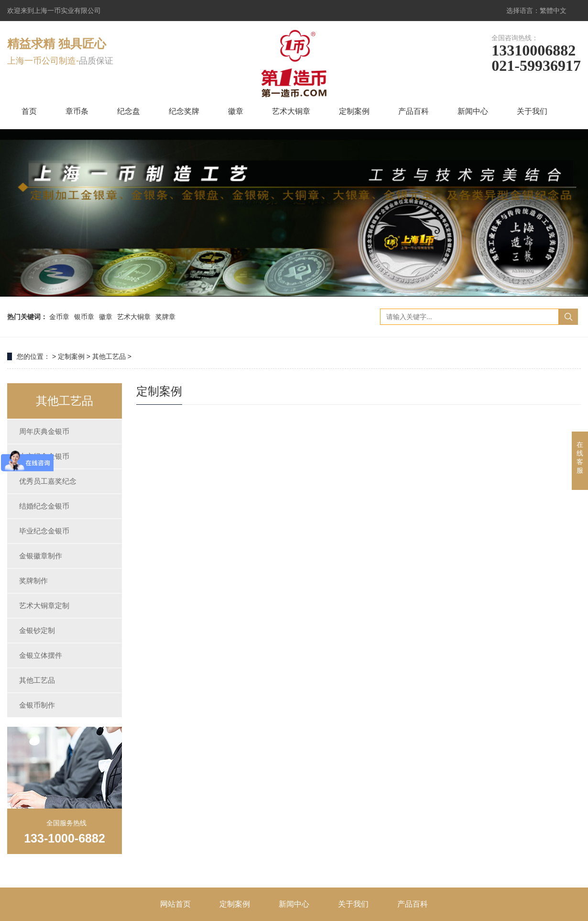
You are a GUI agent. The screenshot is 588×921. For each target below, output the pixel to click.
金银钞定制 (37, 630)
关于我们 (532, 111)
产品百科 (414, 111)
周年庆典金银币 (44, 431)
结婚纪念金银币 (44, 506)
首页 (29, 111)
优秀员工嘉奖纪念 (48, 481)
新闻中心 (473, 111)
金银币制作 (37, 705)
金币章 (59, 317)
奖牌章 (165, 317)
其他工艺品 (109, 356)
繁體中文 (553, 11)
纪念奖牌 (184, 111)
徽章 (236, 111)
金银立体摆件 (41, 655)
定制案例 (354, 111)
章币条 (77, 111)
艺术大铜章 (291, 111)
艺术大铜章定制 (44, 605)
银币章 (84, 317)
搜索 (568, 317)
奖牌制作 (33, 581)
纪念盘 (129, 111)
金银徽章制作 (41, 556)
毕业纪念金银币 (44, 531)
